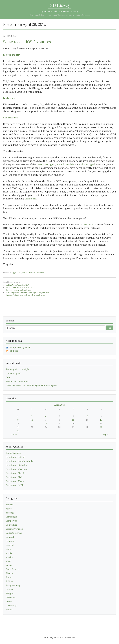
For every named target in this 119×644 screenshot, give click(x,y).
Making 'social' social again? (17, 285)
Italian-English (87, 164)
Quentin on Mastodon (17, 469)
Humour (10, 541)
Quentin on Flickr (15, 477)
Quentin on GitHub (15, 457)
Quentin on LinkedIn (16, 465)
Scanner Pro (11, 118)
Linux (8, 549)
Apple (14, 273)
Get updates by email (18, 347)
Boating (10, 513)
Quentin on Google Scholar (20, 461)
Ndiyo (9, 565)
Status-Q (59, 5)
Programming (13, 585)
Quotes (9, 589)
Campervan (11, 521)
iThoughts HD (11, 55)
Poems (9, 577)
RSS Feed (12, 351)
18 (46, 424)
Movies (9, 557)
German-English (46, 164)
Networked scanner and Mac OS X (20, 287)
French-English (65, 164)
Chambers (30, 199)
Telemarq (10, 597)
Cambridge (11, 517)
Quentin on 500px (15, 481)
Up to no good (13, 373)
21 (87, 424)
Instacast (9, 98)
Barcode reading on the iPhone (18, 290)
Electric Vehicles (14, 529)
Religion (10, 593)
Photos (9, 573)
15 (101, 420)
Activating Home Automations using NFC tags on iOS (27, 292)
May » (105, 435)
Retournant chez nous (17, 381)
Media (9, 553)
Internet (10, 545)
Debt (8, 377)
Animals (10, 505)
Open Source (12, 569)
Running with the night (18, 369)
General (10, 537)
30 (18, 431)
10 (32, 420)
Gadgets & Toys (25, 273)
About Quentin (13, 453)
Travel (9, 601)
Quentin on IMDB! (15, 485)
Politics (9, 581)
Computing (11, 525)
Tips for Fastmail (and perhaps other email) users (25, 295)
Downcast (88, 225)
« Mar (14, 435)
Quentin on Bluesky (16, 473)
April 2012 (59, 405)
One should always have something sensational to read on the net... (60, 15)
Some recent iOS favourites (27, 42)
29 (101, 427)
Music (9, 561)
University (11, 606)
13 (73, 420)
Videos (9, 610)
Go (110, 328)
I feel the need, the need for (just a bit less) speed (31, 385)
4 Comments (40, 273)
